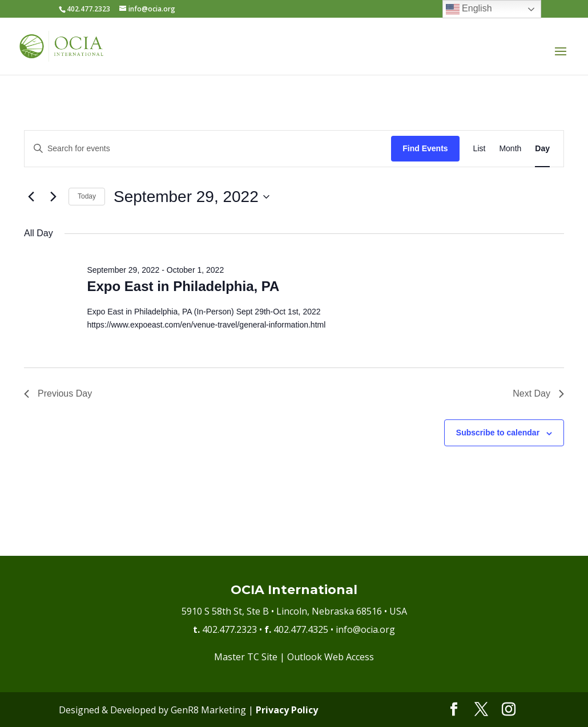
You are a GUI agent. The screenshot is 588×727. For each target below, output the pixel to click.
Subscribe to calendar (498, 433)
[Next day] (53, 197)
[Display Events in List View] (480, 149)
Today (87, 196)
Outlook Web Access (331, 657)
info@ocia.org (365, 629)
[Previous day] (31, 197)
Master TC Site (246, 657)
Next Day (538, 393)
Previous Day (58, 393)
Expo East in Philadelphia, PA (183, 286)
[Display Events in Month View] (510, 149)
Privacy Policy (287, 710)
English (469, 9)
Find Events (425, 148)
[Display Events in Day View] (542, 149)
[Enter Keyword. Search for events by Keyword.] (208, 149)
